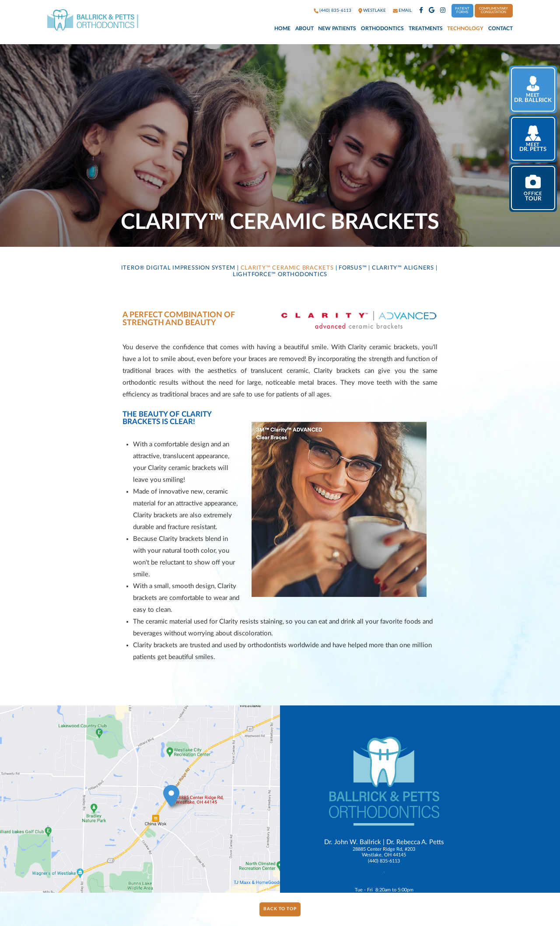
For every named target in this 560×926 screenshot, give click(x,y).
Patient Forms (462, 10)
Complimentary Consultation (493, 10)
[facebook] (421, 11)
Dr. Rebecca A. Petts (415, 842)
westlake (374, 11)
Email (405, 11)
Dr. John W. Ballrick (353, 842)
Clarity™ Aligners (403, 268)
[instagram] (443, 11)
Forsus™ (353, 268)
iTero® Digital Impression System (178, 268)
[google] (432, 11)
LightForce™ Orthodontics (280, 274)
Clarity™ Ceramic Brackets (287, 268)
